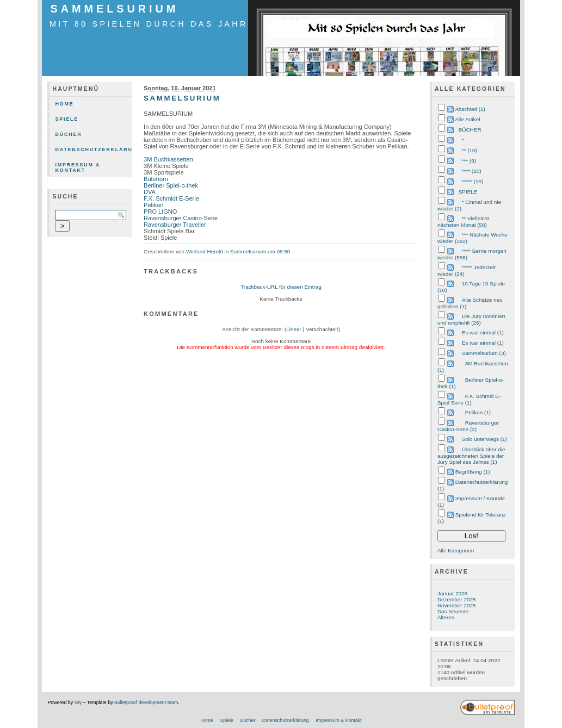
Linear (294, 329)
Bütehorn (156, 179)
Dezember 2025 (457, 599)
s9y (78, 702)
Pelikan (153, 205)
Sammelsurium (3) (484, 353)
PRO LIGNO (160, 211)
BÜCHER (470, 130)
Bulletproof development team (146, 702)
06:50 (283, 251)
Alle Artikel (467, 119)
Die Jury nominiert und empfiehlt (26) (471, 319)
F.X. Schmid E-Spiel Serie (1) (469, 399)
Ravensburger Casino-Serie (181, 218)
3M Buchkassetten (168, 159)
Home (64, 104)
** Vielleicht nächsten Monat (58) (463, 222)
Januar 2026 (452, 593)
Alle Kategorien (456, 550)
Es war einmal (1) (483, 332)
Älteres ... (449, 617)
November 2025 (457, 605)
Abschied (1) (470, 109)
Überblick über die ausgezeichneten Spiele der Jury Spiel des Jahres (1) (471, 456)
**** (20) (472, 171)
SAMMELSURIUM (114, 9)
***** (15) (473, 181)
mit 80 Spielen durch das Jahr (149, 24)
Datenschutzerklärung (94, 150)
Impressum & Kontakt (78, 167)
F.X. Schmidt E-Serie (171, 198)
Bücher (68, 134)
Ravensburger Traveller (175, 225)
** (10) (470, 150)
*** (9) (469, 161)
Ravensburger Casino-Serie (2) (468, 426)
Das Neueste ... (456, 611)
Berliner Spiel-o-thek (171, 185)
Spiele (67, 119)
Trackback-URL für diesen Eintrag (281, 287)
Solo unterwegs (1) (484, 439)
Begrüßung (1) (473, 472)
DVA (150, 192)
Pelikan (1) (478, 412)
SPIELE (468, 192)
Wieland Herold (205, 251)
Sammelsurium (248, 251)
